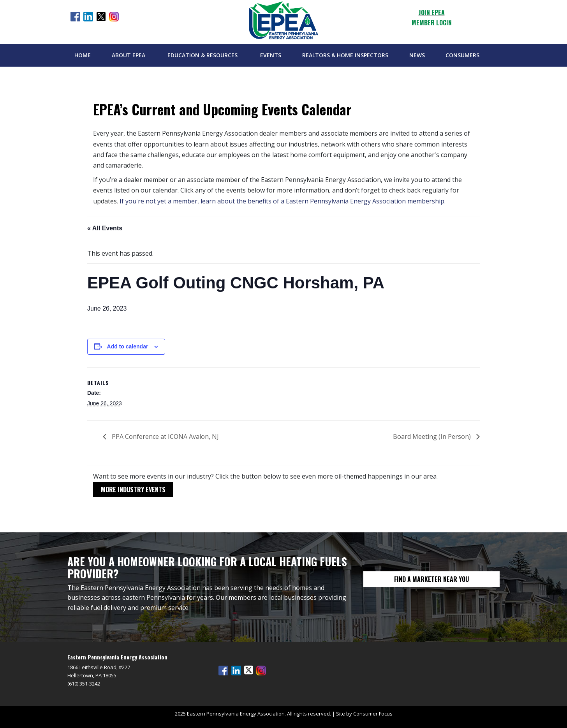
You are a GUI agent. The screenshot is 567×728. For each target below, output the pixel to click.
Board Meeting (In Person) (433, 436)
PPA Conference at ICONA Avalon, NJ (165, 436)
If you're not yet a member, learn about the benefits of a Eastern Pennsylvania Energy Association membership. (283, 201)
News (417, 55)
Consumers (462, 55)
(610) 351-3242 (84, 684)
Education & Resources (202, 55)
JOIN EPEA (432, 12)
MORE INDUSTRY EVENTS (133, 489)
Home (83, 55)
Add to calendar (128, 346)
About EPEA (129, 55)
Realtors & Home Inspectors (345, 55)
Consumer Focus (373, 714)
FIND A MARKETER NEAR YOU (431, 579)
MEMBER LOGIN (432, 23)
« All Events (105, 228)
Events (271, 55)
